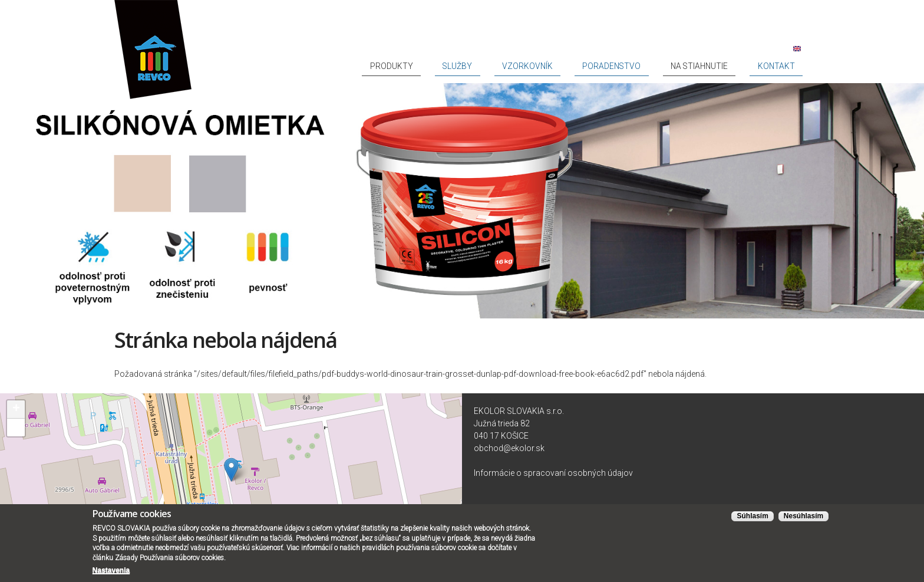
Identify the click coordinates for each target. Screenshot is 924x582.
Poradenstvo (664, 66)
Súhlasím (752, 517)
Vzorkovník (602, 66)
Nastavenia (111, 570)
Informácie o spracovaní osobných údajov (553, 473)
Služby (553, 66)
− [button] (16, 428)
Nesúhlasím (803, 517)
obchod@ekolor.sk (509, 448)
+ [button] (16, 409)
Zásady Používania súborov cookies (169, 558)
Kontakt (786, 66)
